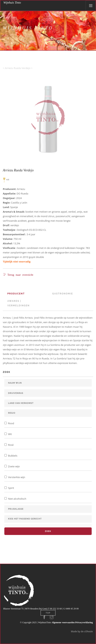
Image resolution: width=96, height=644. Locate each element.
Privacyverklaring (84, 622)
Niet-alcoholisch (17, 499)
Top (48, 613)
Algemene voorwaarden (63, 622)
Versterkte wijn (16, 477)
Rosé (10, 445)
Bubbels (12, 456)
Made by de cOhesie (82, 631)
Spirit (11, 488)
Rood (11, 423)
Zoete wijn (14, 466)
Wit (10, 434)
